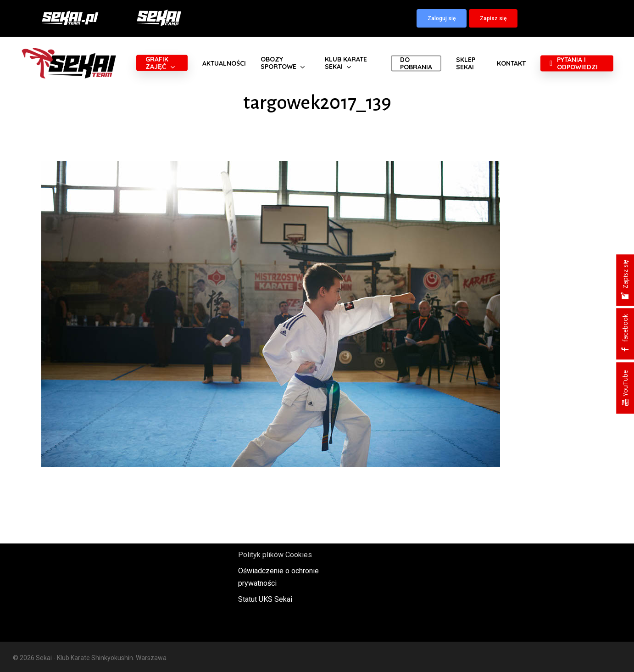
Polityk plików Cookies (275, 555)
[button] (442, 18)
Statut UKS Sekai (265, 599)
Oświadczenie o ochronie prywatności (278, 577)
